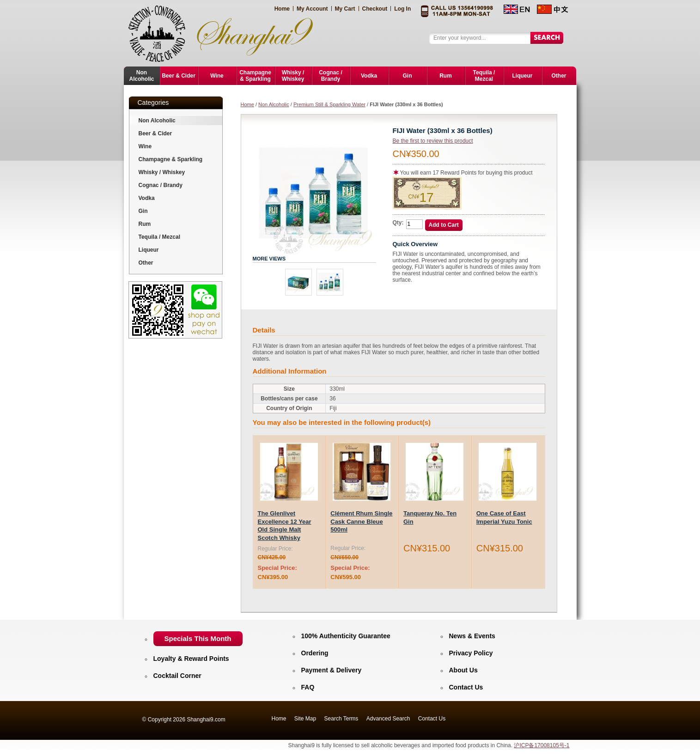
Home (282, 9)
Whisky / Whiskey (162, 172)
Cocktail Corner (177, 676)
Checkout (375, 9)
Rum (145, 224)
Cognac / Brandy (161, 185)
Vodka (147, 198)
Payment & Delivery (332, 670)
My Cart (345, 9)
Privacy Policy (471, 653)
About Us (463, 670)
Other (146, 263)
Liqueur (149, 250)
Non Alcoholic (274, 104)
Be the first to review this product (433, 141)
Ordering (315, 653)
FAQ (308, 687)
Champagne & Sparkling (171, 159)
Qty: (398, 223)
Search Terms (341, 719)
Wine (145, 146)
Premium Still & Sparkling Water (329, 104)
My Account (312, 9)
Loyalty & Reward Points (191, 659)
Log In (402, 9)
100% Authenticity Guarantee (346, 636)
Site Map (305, 719)
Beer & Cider (155, 133)
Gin (143, 211)
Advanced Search (388, 719)
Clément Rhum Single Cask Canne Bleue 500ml (361, 521)
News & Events (472, 636)
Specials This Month (198, 638)
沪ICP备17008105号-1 (542, 745)
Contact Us (466, 687)
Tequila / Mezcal (159, 237)
